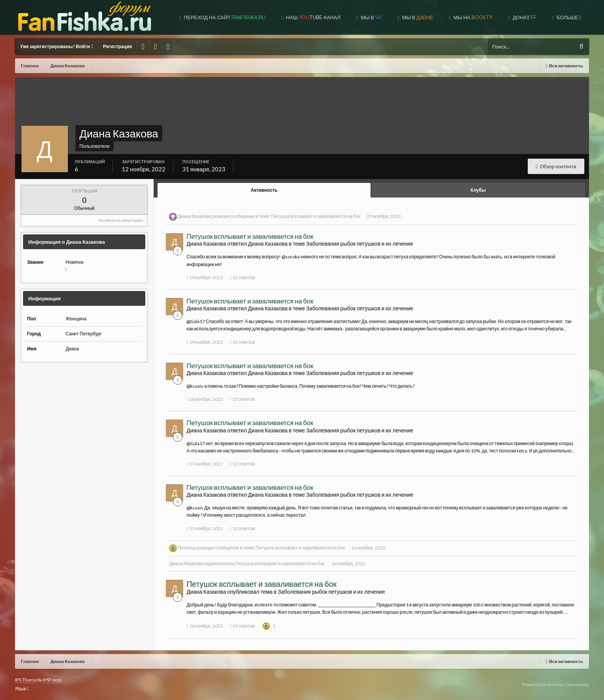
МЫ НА (472, 17)
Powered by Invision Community (556, 684)
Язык (22, 689)
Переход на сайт (224, 17)
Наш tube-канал (313, 17)
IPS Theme (26, 680)
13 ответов (242, 277)
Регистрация (117, 46)
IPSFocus (53, 680)
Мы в (371, 17)
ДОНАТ (524, 17)
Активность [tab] (264, 190)
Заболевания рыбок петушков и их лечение (359, 244)
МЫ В (417, 17)
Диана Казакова (194, 216)
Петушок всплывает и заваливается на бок (315, 216)
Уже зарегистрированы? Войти (57, 46)
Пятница (187, 548)
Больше (568, 17)
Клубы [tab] (478, 190)
